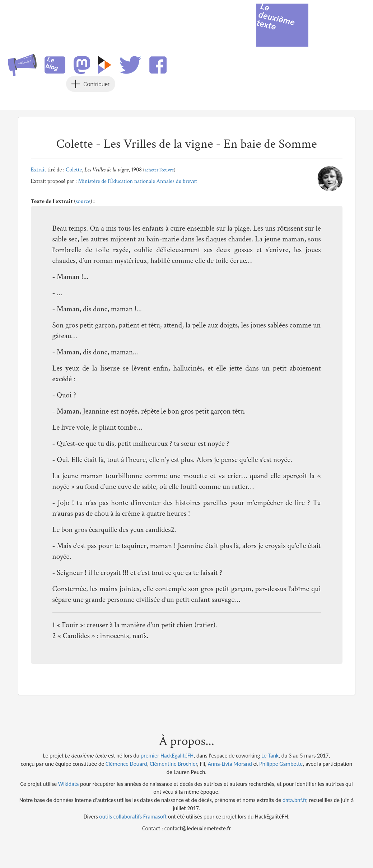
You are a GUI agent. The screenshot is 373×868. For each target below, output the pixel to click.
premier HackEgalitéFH (167, 756)
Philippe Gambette (281, 764)
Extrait (39, 170)
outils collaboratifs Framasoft (133, 817)
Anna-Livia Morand (230, 764)
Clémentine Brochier (173, 764)
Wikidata (69, 784)
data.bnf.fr (294, 800)
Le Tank (270, 756)
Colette (74, 170)
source (83, 201)
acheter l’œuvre (159, 170)
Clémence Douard (126, 764)
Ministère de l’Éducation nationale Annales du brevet (137, 181)
